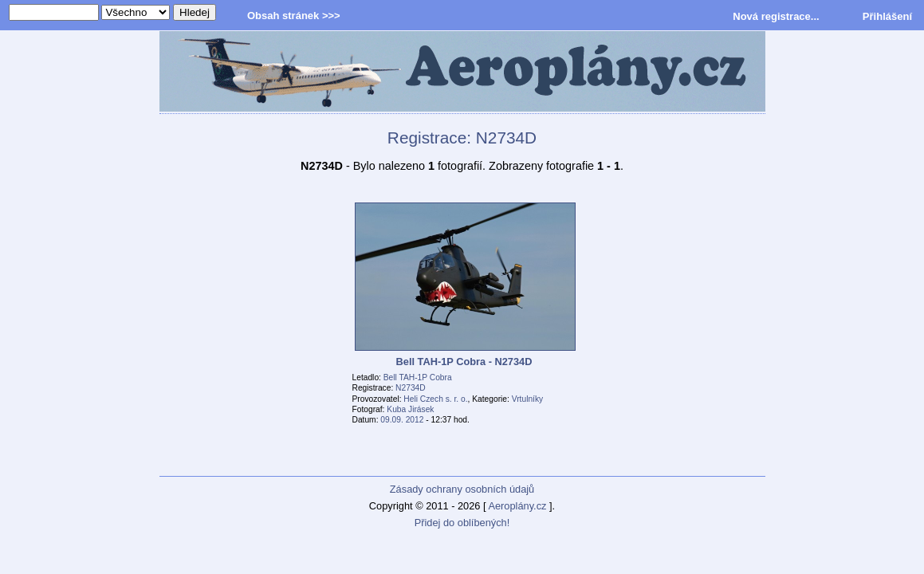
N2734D (411, 388)
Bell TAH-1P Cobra (418, 377)
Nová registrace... (776, 16)
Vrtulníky (527, 399)
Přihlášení (887, 16)
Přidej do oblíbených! (462, 523)
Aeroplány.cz (517, 506)
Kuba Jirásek (410, 409)
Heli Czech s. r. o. (435, 399)
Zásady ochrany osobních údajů (462, 489)
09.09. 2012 (402, 420)
